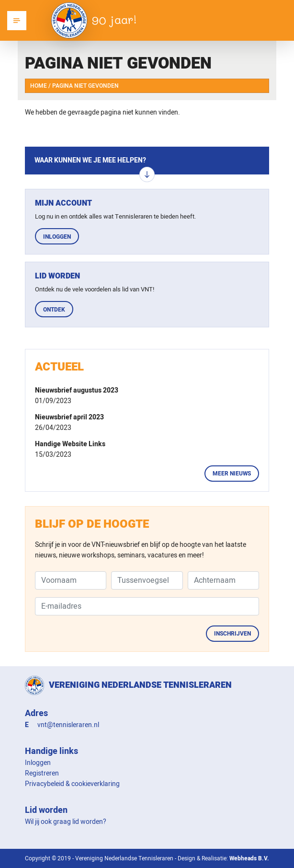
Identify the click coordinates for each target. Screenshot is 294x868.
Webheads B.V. (249, 858)
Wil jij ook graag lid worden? (66, 822)
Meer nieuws (232, 474)
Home (39, 86)
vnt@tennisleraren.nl (68, 725)
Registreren (42, 773)
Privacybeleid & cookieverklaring (72, 784)
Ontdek (54, 310)
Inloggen (57, 237)
